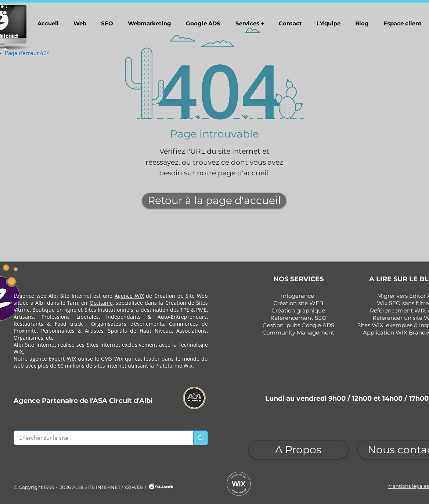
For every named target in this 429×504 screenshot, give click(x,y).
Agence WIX (129, 296)
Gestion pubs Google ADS (298, 325)
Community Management (298, 333)
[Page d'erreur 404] (27, 53)
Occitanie (101, 303)
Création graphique (298, 310)
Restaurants (28, 324)
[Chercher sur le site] (98, 438)
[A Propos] (298, 450)
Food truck (69, 324)
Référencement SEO (298, 318)
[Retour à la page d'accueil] (214, 201)
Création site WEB (298, 303)
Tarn (73, 303)
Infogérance (298, 296)
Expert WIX (62, 359)
